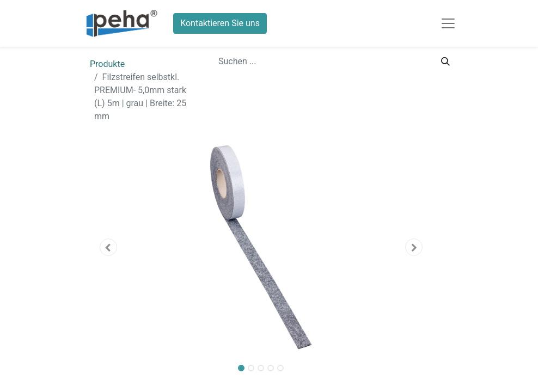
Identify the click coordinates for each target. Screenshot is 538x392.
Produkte (107, 64)
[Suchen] (445, 62)
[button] (108, 247)
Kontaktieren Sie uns (220, 23)
